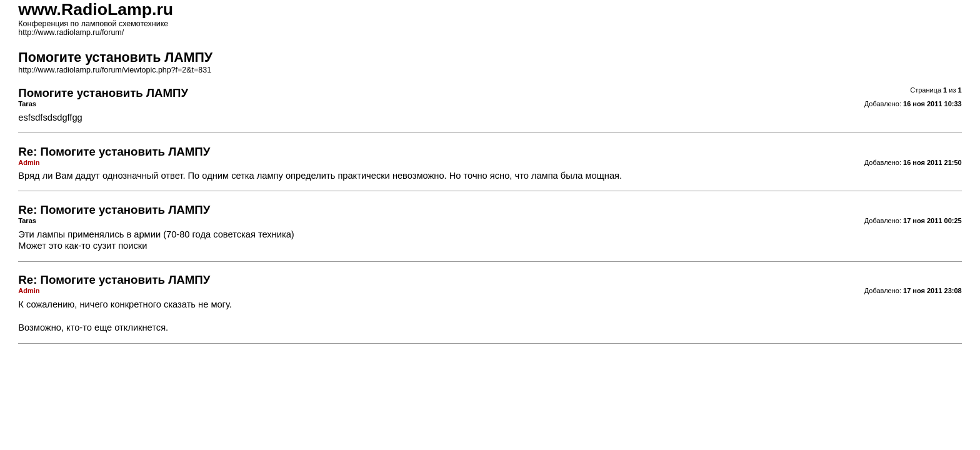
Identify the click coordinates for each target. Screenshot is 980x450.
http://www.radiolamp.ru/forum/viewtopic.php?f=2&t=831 (115, 70)
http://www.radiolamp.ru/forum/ (71, 32)
